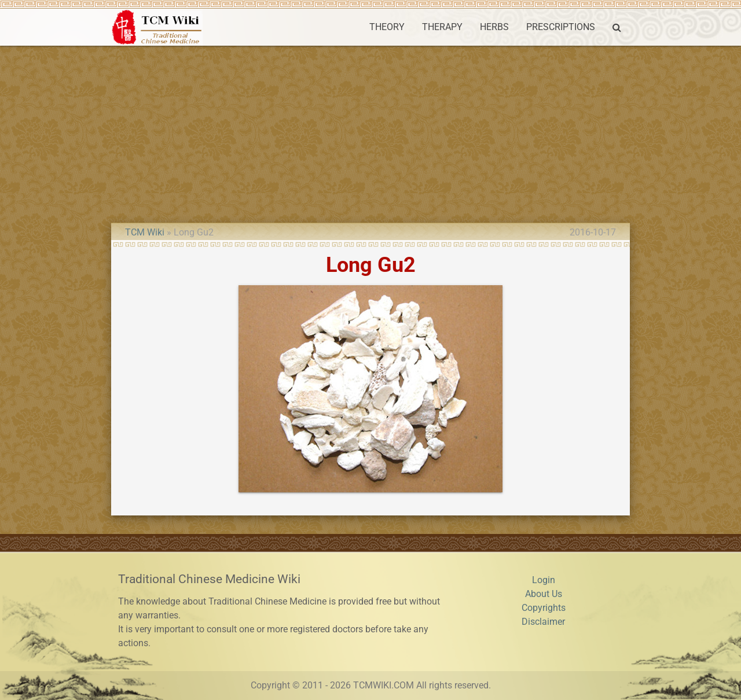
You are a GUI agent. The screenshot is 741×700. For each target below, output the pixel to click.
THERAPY (442, 27)
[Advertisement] (370, 132)
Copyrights (544, 608)
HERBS (494, 27)
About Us (544, 594)
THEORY (387, 27)
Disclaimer (543, 622)
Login (544, 580)
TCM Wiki (145, 232)
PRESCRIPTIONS (561, 27)
